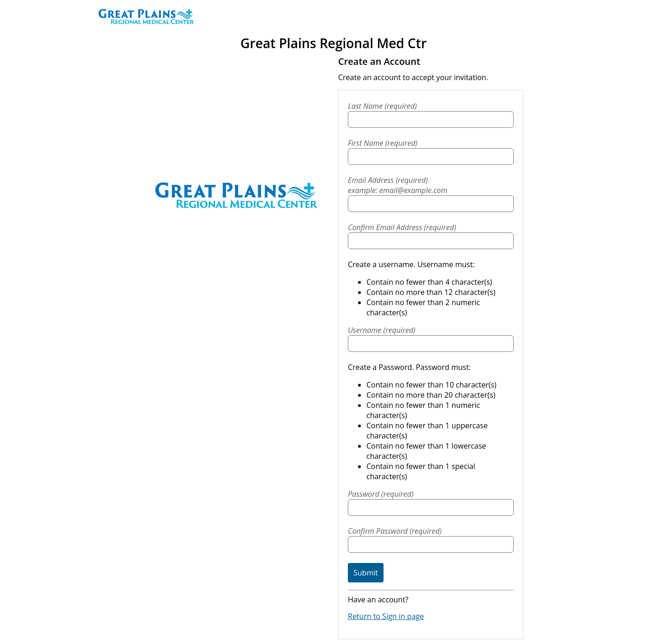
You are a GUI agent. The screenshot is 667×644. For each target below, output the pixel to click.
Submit (366, 573)
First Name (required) (383, 143)
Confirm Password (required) (395, 531)
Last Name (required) (382, 106)
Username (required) (382, 330)
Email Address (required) (431, 185)
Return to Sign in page (386, 616)
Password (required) (381, 494)
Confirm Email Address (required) (402, 227)
